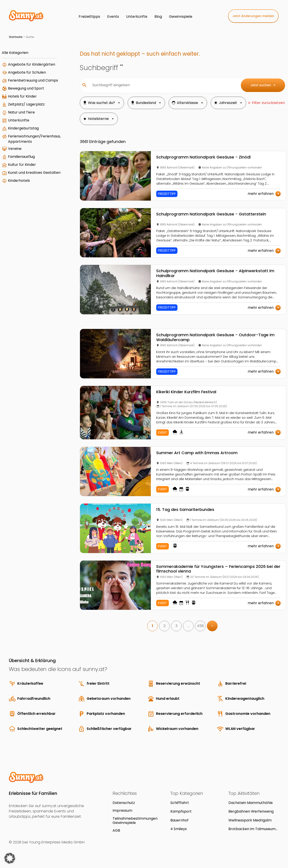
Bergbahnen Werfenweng (251, 811)
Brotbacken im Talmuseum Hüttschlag (252, 829)
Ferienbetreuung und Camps (33, 80)
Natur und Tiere (21, 112)
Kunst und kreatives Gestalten (34, 173)
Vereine (15, 149)
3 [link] (176, 626)
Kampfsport (181, 811)
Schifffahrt (180, 803)
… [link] (188, 626)
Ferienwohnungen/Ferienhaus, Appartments (34, 139)
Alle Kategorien (15, 53)
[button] (10, 858)
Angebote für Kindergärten (32, 64)
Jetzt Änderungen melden (253, 16)
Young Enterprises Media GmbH (57, 842)
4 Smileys (179, 829)
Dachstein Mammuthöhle (251, 803)
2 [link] (164, 626)
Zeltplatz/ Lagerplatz (26, 104)
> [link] (212, 626)
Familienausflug (21, 157)
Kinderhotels (19, 181)
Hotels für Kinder (22, 96)
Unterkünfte (19, 120)
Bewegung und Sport (26, 88)
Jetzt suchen (263, 85)
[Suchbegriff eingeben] (163, 85)
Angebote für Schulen (27, 72)
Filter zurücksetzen (268, 103)
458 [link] (200, 626)
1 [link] (152, 626)
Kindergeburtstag (23, 128)
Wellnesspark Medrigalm (250, 820)
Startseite (16, 37)
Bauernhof (179, 820)
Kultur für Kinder (22, 165)
